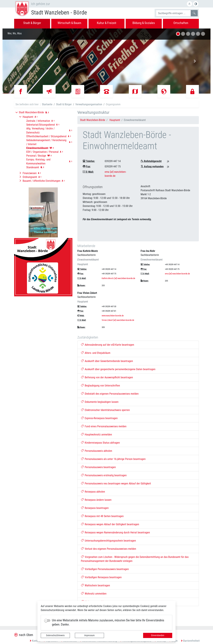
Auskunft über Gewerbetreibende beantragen (107, 361)
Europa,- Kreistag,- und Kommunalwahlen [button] (38, 161)
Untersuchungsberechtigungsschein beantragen (108, 541)
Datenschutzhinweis (55, 635)
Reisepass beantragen (95, 508)
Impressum (89, 635)
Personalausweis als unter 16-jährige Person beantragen (113, 459)
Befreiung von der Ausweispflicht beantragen (107, 377)
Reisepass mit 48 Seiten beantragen (102, 516)
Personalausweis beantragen (98, 467)
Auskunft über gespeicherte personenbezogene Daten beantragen (118, 369)
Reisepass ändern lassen (96, 500)
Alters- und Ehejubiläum (96, 353)
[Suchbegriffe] (173, 13)
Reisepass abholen (93, 492)
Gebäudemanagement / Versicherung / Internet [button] (46, 142)
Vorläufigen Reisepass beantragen (101, 577)
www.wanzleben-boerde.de (113, 316)
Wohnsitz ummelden (94, 594)
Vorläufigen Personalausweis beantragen (105, 569)
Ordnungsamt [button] (30, 177)
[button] (18, 61)
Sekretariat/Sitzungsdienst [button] (41, 125)
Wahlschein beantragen (96, 585)
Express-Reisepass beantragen (99, 418)
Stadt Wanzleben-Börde (93, 120)
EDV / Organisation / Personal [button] (42, 152)
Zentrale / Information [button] (38, 121)
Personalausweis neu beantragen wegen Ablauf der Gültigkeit (116, 483)
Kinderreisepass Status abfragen (100, 443)
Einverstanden (158, 635)
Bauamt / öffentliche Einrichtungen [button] (42, 181)
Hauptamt (115, 120)
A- (190, 4)
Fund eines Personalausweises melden (104, 426)
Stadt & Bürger (64, 104)
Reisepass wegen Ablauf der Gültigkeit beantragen (110, 524)
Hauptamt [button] (28, 117)
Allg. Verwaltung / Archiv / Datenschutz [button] (40, 131)
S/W (196, 4)
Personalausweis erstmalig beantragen (104, 475)
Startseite (47, 104)
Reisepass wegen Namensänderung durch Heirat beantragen (115, 532)
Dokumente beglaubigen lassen (100, 402)
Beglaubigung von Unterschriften (101, 386)
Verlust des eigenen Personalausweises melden (109, 549)
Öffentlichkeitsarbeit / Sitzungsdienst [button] (46, 136)
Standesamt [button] (33, 167)
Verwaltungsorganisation (89, 104)
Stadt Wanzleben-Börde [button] (31, 112)
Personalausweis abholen (97, 451)
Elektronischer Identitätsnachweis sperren (105, 410)
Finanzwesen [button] (30, 173)
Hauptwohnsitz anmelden (97, 435)
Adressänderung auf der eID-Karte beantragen (108, 345)
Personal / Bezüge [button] (36, 156)
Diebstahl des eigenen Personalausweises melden (110, 394)
